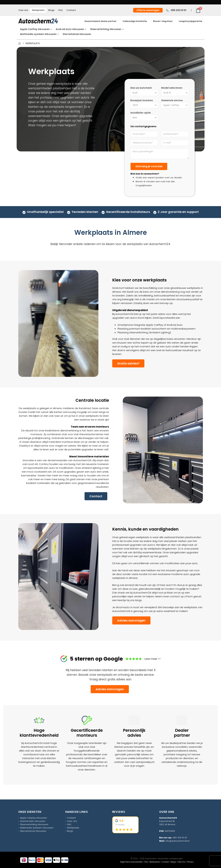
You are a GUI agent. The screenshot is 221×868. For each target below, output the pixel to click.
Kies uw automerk (141, 88)
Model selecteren (172, 88)
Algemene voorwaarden (131, 862)
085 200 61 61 (180, 838)
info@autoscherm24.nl (177, 841)
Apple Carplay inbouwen (34, 818)
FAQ (60, 10)
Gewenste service (172, 100)
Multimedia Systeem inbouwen (37, 828)
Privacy (190, 862)
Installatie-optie (141, 113)
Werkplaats (38, 10)
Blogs (51, 10)
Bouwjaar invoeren (142, 100)
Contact (71, 10)
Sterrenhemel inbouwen (77, 34)
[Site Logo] (38, 21)
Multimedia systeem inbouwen (38, 34)
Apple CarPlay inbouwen (35, 29)
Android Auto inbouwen (70, 29)
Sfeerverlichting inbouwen (106, 29)
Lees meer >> (153, 659)
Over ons (23, 10)
